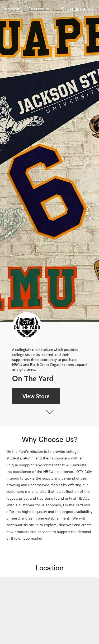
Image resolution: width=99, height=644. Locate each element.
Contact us (39, 9)
